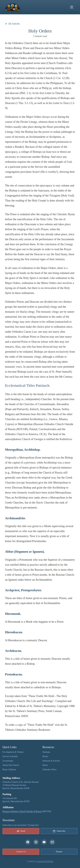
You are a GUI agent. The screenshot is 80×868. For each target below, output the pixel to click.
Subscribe (59, 831)
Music (45, 765)
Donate (59, 852)
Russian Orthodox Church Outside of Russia (22, 811)
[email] (52, 842)
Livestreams (8, 761)
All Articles (12, 24)
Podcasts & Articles (51, 761)
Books (45, 756)
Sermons (46, 752)
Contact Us (21, 852)
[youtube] (44, 842)
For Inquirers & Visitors (13, 752)
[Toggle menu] (72, 7)
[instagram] (36, 842)
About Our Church (11, 765)
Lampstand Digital (45, 861)
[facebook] (28, 842)
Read (21, 831)
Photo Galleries (9, 770)
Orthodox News (49, 770)
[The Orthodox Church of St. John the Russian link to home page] (13, 7)
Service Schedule (10, 756)
